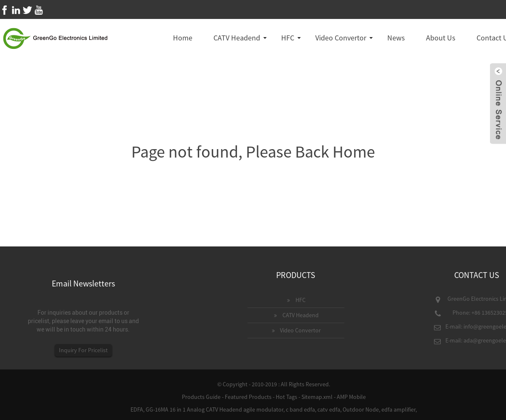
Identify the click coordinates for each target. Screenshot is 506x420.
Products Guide (201, 397)
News (396, 38)
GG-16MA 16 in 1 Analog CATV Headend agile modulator (214, 409)
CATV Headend (237, 38)
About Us (441, 38)
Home (183, 38)
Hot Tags (286, 397)
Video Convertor (341, 38)
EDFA (137, 409)
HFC (288, 38)
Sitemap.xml (317, 397)
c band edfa (300, 409)
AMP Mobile (351, 397)
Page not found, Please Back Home (253, 152)
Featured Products (248, 397)
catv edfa (329, 409)
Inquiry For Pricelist (83, 350)
